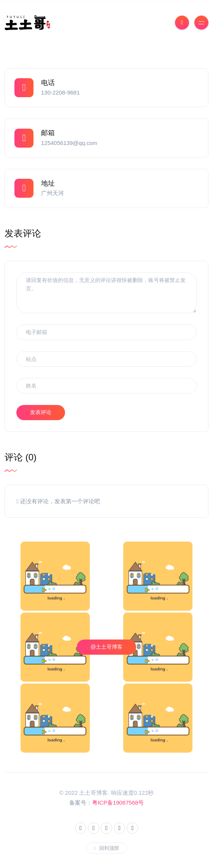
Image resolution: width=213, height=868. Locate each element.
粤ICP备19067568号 (118, 803)
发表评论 (41, 412)
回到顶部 (106, 848)
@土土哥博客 (106, 647)
